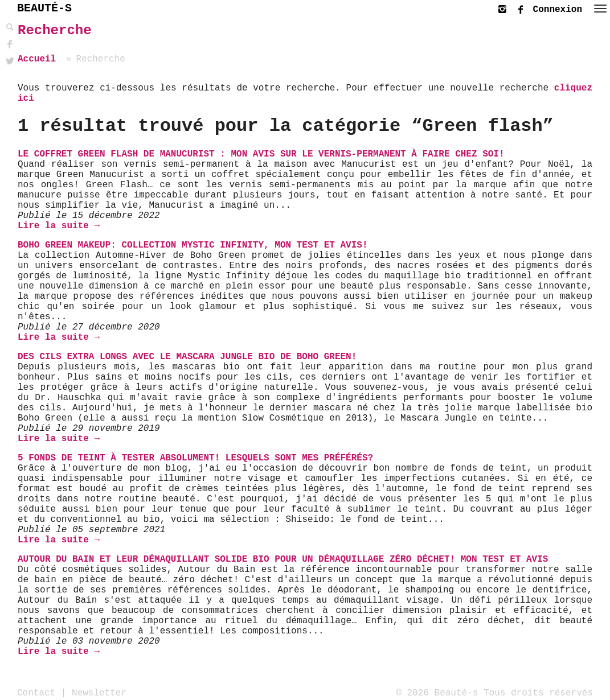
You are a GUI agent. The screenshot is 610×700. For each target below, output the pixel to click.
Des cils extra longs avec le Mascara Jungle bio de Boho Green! (187, 357)
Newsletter (99, 693)
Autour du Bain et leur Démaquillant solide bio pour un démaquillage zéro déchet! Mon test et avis (283, 559)
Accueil (37, 59)
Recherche (55, 30)
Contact (36, 693)
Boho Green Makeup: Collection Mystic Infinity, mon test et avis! (193, 245)
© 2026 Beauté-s (437, 693)
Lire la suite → (59, 226)
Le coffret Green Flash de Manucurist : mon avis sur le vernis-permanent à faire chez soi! (261, 154)
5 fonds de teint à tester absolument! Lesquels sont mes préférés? (195, 458)
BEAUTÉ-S (44, 8)
